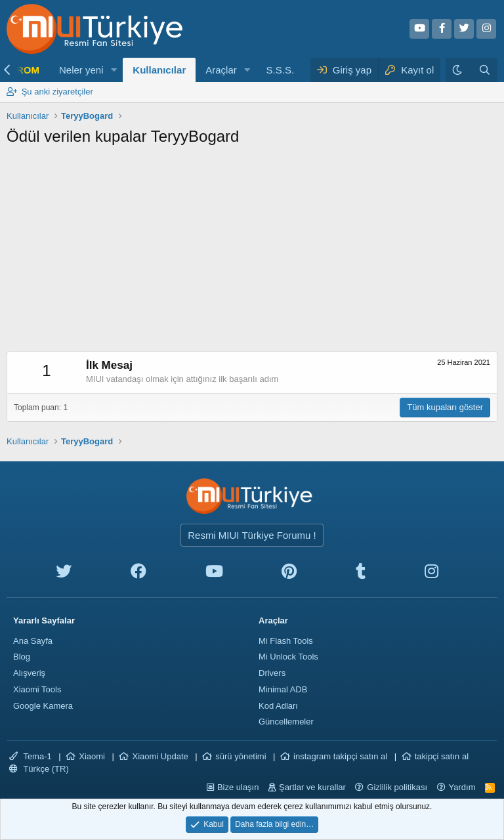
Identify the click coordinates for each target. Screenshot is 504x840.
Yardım (462, 787)
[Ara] (485, 70)
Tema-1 (31, 756)
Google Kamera (43, 706)
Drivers (272, 673)
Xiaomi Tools (37, 689)
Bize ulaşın (238, 787)
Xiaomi (92, 756)
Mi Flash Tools (286, 641)
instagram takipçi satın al (340, 756)
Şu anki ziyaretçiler (57, 92)
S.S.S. (281, 70)
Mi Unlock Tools (288, 657)
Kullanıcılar (159, 70)
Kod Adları (278, 706)
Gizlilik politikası (397, 787)
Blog (22, 657)
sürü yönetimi (241, 756)
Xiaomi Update (160, 756)
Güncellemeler (286, 722)
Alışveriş (29, 673)
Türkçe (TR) (39, 769)
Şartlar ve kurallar (312, 787)
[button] (114, 70)
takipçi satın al (442, 756)
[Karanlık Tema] (459, 70)
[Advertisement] (252, 253)
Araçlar (221, 70)
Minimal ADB (283, 689)
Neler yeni (81, 70)
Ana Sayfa (33, 641)
